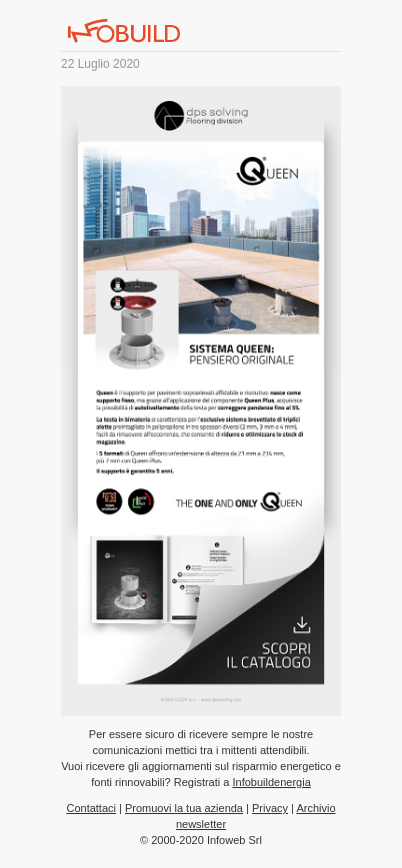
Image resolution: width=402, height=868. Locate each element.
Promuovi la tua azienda (184, 808)
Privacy (270, 808)
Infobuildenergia (271, 782)
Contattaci (91, 808)
